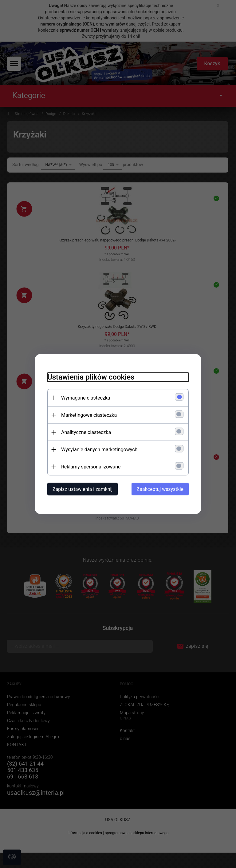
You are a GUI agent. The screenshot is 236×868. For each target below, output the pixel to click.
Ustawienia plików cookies (91, 377)
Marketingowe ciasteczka (89, 415)
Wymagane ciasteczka (86, 398)
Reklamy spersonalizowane (91, 467)
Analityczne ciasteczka (86, 432)
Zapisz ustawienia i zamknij (83, 489)
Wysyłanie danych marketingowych (99, 450)
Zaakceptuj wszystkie (160, 489)
